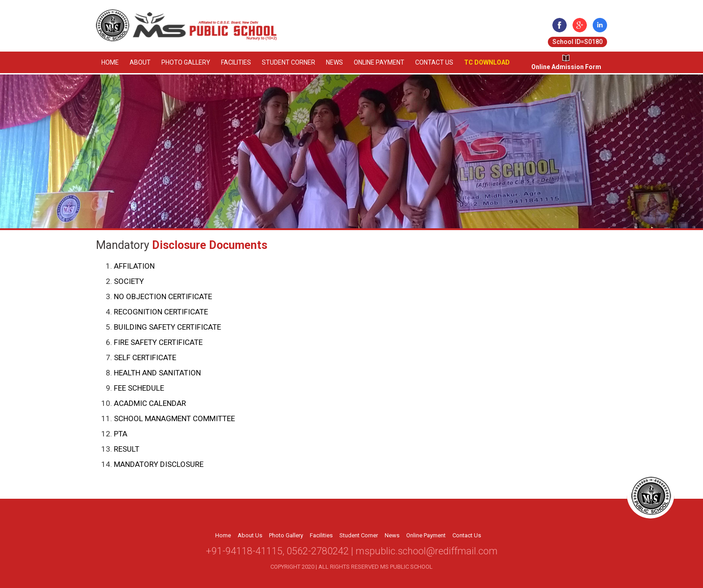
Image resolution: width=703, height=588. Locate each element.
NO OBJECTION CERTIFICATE (163, 296)
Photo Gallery (186, 62)
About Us (250, 535)
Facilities (236, 62)
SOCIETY (129, 281)
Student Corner (289, 62)
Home (110, 62)
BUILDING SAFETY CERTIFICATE (167, 327)
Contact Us (434, 62)
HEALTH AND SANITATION (157, 373)
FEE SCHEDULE (139, 388)
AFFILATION (134, 266)
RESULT (127, 449)
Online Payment (379, 62)
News (334, 62)
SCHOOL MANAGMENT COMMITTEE (174, 418)
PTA (121, 434)
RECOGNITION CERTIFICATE (161, 312)
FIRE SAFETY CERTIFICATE (158, 342)
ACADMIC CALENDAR (150, 403)
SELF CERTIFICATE (145, 357)
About (140, 62)
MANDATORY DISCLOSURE (159, 464)
